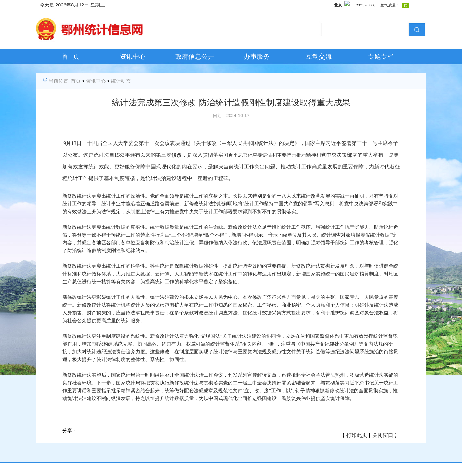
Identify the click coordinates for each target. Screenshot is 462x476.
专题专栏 (381, 56)
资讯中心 (133, 56)
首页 (76, 81)
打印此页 (357, 435)
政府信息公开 (195, 56)
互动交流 (319, 56)
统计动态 (121, 81)
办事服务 (257, 56)
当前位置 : (60, 81)
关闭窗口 (383, 435)
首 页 (71, 56)
